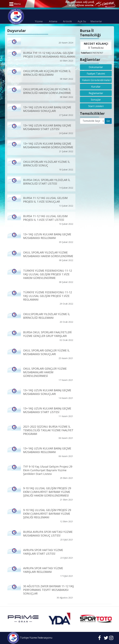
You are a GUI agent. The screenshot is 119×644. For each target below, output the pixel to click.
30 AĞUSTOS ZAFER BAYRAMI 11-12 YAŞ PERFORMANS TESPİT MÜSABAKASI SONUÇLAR (49, 590)
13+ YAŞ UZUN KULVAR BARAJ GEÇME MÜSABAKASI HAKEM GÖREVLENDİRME (48, 145)
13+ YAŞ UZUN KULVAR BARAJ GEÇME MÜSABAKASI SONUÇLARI (47, 109)
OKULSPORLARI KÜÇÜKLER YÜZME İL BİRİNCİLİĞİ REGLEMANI (47, 73)
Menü (15, 4)
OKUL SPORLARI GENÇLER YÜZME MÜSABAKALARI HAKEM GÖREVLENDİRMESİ (45, 372)
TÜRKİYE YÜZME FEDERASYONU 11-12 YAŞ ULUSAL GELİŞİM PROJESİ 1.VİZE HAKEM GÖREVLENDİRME (48, 274)
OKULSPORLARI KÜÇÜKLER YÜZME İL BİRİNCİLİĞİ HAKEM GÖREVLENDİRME (47, 91)
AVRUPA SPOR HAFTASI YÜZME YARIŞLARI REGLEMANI (43, 570)
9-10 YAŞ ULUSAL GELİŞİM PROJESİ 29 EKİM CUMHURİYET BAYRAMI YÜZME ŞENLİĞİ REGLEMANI (47, 514)
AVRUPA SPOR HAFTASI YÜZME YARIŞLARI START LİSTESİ (43, 552)
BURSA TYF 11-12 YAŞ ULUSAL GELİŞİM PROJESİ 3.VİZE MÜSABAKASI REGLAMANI (49, 55)
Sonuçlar (96, 100)
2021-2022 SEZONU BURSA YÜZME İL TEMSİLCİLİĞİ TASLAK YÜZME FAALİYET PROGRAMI (48, 430)
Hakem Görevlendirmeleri (96, 80)
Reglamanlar (96, 93)
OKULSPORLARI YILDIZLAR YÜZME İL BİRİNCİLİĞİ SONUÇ (47, 163)
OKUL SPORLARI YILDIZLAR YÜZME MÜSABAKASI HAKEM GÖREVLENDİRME (48, 254)
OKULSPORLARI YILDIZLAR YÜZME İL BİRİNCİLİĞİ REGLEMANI (47, 316)
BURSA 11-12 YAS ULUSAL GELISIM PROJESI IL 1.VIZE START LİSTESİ (45, 218)
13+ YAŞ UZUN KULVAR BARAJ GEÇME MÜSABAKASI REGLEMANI (47, 236)
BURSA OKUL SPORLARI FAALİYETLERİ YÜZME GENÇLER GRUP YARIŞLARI (47, 334)
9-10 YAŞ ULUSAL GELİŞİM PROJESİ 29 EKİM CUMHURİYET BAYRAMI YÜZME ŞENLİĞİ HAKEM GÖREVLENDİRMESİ (47, 492)
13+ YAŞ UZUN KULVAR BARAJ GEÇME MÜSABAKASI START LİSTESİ (47, 127)
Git (108, 121)
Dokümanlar (96, 67)
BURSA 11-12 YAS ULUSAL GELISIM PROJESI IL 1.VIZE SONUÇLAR (45, 200)
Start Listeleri (96, 106)
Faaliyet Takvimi (96, 74)
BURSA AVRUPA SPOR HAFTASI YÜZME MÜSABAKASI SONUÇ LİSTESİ (48, 534)
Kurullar (96, 87)
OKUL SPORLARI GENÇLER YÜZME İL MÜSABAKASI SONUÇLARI (46, 352)
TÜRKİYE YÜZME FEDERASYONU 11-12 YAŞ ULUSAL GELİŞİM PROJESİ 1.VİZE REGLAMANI (48, 296)
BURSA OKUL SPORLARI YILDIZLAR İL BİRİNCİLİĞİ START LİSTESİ (47, 182)
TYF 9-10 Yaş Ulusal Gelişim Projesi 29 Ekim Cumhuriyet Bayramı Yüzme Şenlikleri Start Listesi (48, 470)
